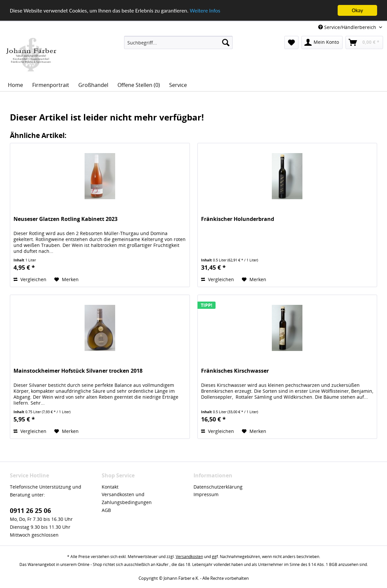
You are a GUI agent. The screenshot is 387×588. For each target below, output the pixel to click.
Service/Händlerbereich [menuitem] (348, 27)
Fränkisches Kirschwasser (235, 371)
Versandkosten (189, 557)
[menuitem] (178, 42)
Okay (357, 10)
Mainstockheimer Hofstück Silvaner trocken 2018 (78, 371)
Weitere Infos (205, 10)
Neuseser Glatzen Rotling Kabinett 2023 (65, 219)
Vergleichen (30, 279)
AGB (106, 510)
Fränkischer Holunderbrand (238, 219)
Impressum (206, 494)
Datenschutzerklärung (218, 486)
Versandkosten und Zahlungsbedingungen (127, 498)
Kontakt (110, 486)
